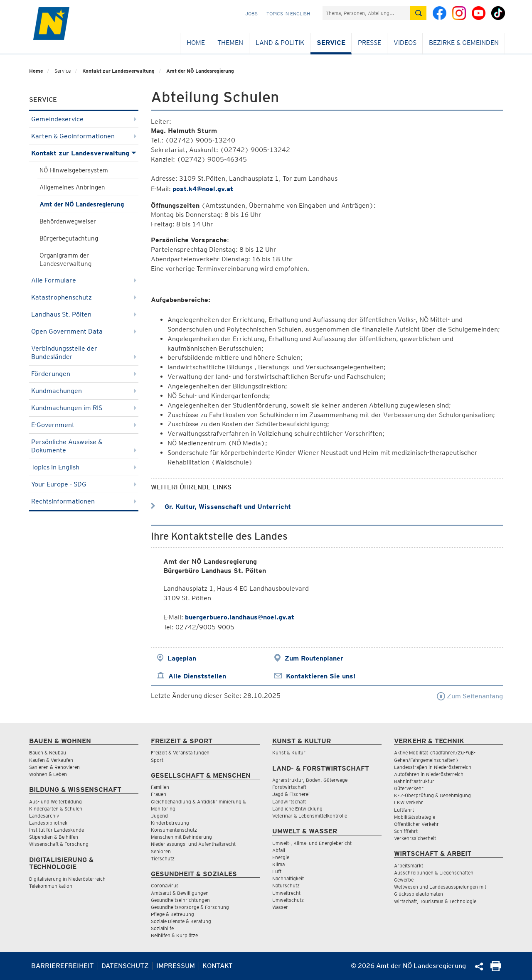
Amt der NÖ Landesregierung (200, 71)
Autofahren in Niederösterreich (429, 774)
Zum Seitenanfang (470, 696)
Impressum (176, 966)
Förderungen (84, 374)
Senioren (161, 851)
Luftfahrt (404, 810)
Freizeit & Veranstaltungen (180, 753)
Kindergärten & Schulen (56, 809)
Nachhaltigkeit (288, 878)
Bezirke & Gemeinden (464, 43)
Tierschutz (163, 858)
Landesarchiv (44, 816)
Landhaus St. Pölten (84, 314)
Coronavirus (165, 885)
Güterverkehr (409, 788)
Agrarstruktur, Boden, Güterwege (310, 780)
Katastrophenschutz (84, 297)
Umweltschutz (288, 900)
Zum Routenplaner (314, 658)
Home (196, 43)
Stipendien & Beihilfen (54, 837)
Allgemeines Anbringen (72, 187)
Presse (369, 43)
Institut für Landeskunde (57, 830)
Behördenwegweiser (68, 221)
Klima (278, 864)
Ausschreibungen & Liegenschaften (434, 873)
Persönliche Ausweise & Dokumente (84, 446)
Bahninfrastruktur (414, 781)
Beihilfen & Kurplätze (174, 935)
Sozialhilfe (162, 928)
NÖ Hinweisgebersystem (74, 170)
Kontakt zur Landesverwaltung (118, 71)
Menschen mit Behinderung (181, 837)
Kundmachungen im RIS (84, 408)
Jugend (159, 816)
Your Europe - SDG (84, 484)
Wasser (280, 907)
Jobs (251, 14)
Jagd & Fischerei (291, 794)
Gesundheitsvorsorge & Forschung (190, 907)
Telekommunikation (51, 886)
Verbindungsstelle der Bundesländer (84, 352)
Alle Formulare (84, 280)
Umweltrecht (286, 893)
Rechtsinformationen (84, 501)
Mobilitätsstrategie (415, 817)
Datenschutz (125, 966)
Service (331, 43)
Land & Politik (280, 43)
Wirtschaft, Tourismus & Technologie (435, 901)
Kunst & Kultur (289, 753)
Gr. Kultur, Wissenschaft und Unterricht (221, 507)
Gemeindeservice (84, 119)
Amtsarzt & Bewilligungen (180, 893)
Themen (230, 43)
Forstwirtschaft (289, 787)
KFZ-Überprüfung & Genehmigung (432, 795)
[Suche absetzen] (418, 13)
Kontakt (218, 966)
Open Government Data (84, 331)
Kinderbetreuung (170, 823)
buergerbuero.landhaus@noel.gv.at (240, 617)
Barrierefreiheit (63, 966)
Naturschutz (286, 885)
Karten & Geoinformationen (84, 136)
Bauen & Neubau (48, 753)
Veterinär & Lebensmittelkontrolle (310, 816)
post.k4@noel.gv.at (203, 189)
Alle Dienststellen (197, 676)
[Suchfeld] (366, 13)
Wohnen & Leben (48, 774)
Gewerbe (404, 880)
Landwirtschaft (289, 802)
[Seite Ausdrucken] (496, 969)
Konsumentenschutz (174, 830)
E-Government (84, 425)
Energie (281, 857)
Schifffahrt (406, 831)
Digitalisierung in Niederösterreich (67, 879)
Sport (157, 760)
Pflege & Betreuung (172, 914)
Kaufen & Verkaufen (51, 760)
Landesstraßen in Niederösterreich (433, 767)
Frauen (159, 794)
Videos (405, 43)
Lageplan (182, 658)
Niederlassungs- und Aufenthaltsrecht (193, 844)
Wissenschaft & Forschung (59, 844)
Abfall (279, 850)
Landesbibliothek (48, 823)
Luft (277, 871)
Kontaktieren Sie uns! (321, 676)
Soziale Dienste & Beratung (181, 921)
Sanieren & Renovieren (54, 767)
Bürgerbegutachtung (69, 238)
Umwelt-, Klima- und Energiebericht (312, 843)
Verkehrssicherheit (415, 838)
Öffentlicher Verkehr (416, 824)
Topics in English (288, 14)
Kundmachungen (84, 391)
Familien (160, 787)
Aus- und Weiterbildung (55, 802)
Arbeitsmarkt (409, 866)
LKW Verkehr (409, 802)
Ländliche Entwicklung (297, 809)
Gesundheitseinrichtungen (180, 900)
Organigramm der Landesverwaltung (65, 260)
